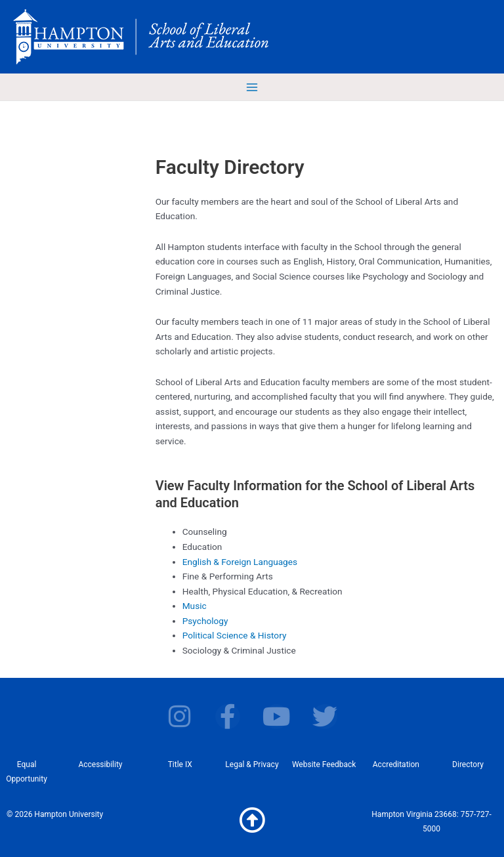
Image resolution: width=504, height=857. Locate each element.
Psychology (205, 621)
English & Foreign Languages (240, 562)
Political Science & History (235, 635)
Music (195, 606)
